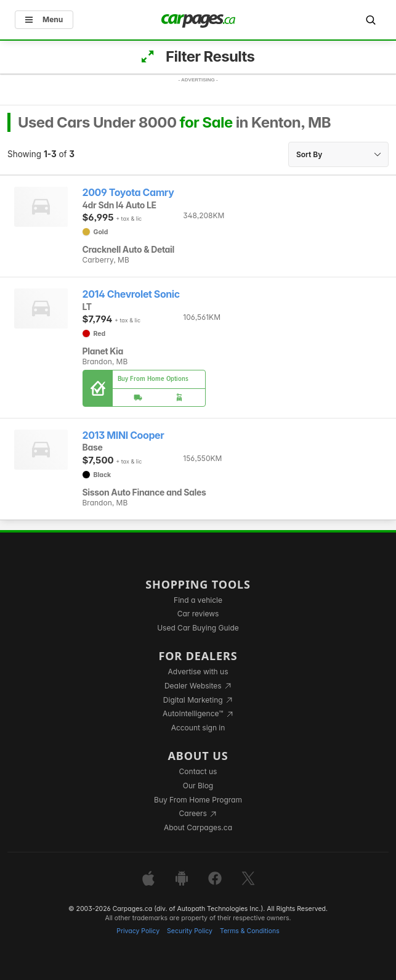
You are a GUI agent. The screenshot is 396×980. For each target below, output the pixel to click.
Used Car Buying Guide (198, 628)
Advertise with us (198, 672)
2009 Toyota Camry (128, 193)
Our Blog (198, 786)
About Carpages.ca (198, 827)
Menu (44, 19)
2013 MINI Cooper (123, 435)
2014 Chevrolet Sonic (131, 294)
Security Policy (190, 931)
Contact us (198, 771)
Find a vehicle (198, 600)
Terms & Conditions (250, 931)
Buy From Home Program (198, 800)
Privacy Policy (138, 931)
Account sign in (198, 728)
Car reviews (198, 614)
